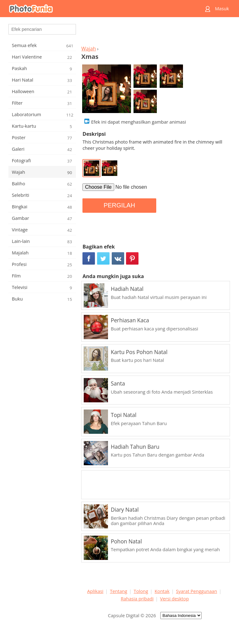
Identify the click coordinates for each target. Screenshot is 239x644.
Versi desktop (174, 599)
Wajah (89, 49)
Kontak (162, 591)
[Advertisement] (155, 33)
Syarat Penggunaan (197, 591)
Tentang (119, 591)
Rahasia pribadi (137, 599)
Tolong (141, 591)
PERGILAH (119, 205)
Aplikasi (95, 591)
